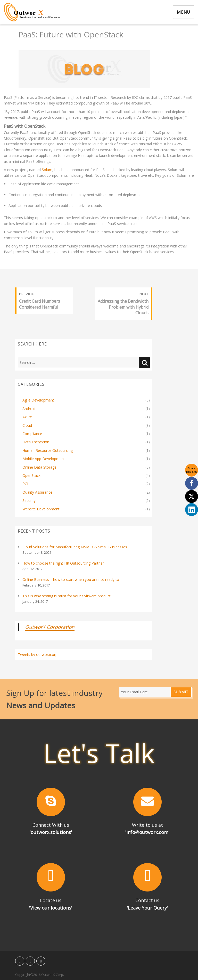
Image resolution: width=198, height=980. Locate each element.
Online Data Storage (39, 467)
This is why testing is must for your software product (67, 596)
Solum (47, 170)
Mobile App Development (44, 459)
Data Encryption (36, 442)
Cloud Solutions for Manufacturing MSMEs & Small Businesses (75, 547)
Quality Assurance (37, 492)
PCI (25, 484)
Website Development (41, 509)
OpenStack (31, 475)
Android (29, 409)
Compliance (32, 434)
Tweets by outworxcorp (38, 654)
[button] (51, 802)
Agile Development (38, 400)
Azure (27, 417)
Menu (184, 12)
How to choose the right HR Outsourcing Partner (63, 563)
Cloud (27, 425)
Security (29, 500)
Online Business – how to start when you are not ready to (71, 579)
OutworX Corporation (50, 627)
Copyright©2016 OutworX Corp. (40, 975)
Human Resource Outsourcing (48, 450)
